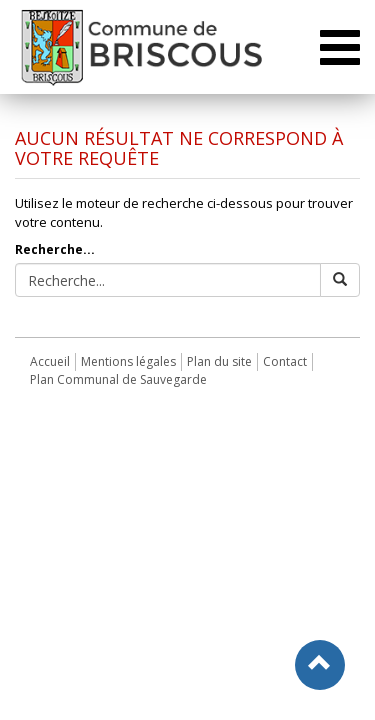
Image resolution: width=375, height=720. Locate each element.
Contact (285, 361)
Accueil (50, 361)
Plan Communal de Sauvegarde (118, 379)
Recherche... (55, 249)
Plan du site (219, 361)
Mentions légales (128, 361)
